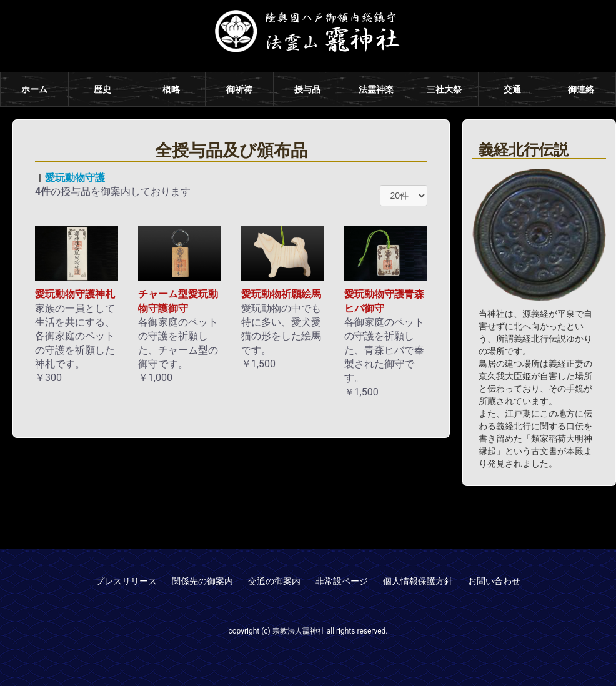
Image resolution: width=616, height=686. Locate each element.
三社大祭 (444, 89)
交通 (512, 89)
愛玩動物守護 (75, 178)
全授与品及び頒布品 (231, 151)
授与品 (307, 89)
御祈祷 (239, 89)
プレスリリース (126, 581)
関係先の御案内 (202, 581)
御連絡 (581, 89)
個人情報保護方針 (418, 581)
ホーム (34, 89)
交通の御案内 (274, 581)
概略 (171, 89)
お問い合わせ (494, 581)
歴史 (102, 89)
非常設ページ (342, 581)
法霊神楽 (376, 89)
